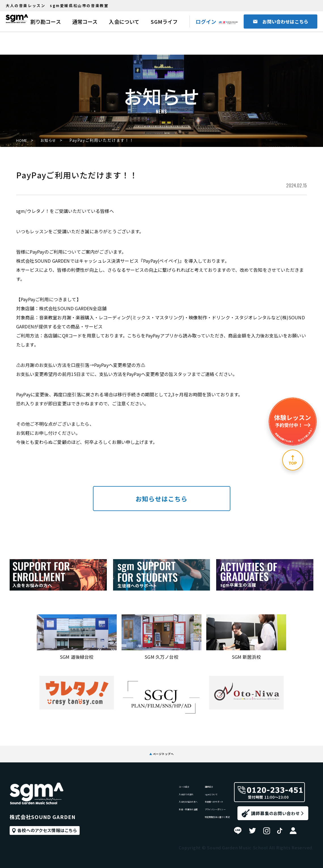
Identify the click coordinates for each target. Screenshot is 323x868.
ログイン (206, 22)
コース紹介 (145, 782)
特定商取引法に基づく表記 (208, 828)
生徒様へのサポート (201, 805)
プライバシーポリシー (204, 817)
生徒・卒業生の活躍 (154, 817)
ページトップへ (161, 750)
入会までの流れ (150, 793)
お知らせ (53, 140)
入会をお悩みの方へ (154, 805)
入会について (124, 22)
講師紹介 (190, 782)
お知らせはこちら (162, 499)
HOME (23, 140)
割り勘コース (46, 22)
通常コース (85, 22)
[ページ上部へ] (293, 460)
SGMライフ (164, 22)
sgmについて (195, 793)
